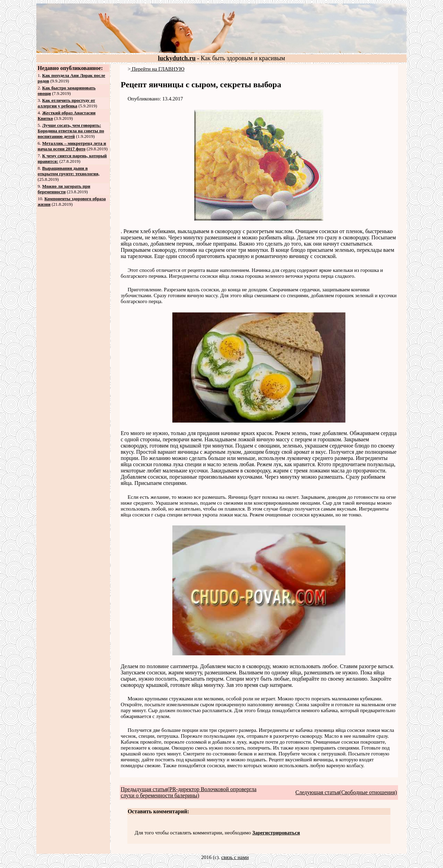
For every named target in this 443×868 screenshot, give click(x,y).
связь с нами (235, 857)
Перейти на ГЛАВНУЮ (157, 69)
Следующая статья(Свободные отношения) (346, 792)
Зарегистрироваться (276, 833)
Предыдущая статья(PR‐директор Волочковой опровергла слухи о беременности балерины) (189, 792)
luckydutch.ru (177, 58)
